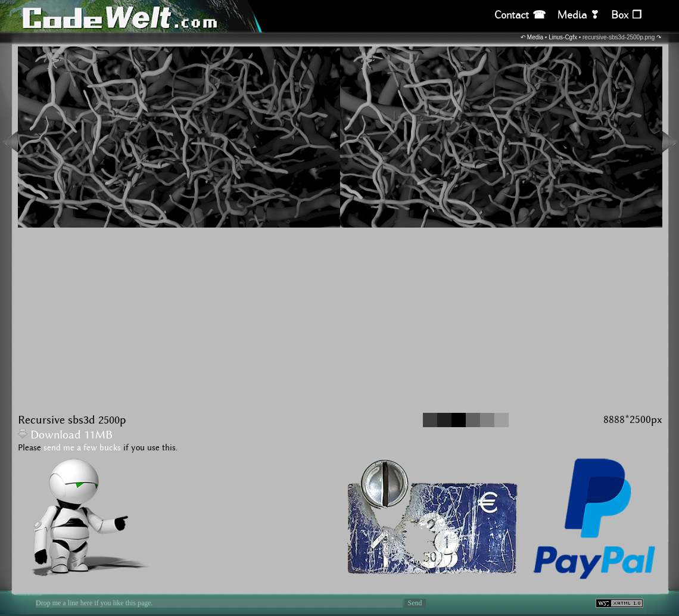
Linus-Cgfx (563, 37)
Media (535, 37)
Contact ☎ (520, 15)
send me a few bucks (82, 448)
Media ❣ (578, 15)
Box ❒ (626, 15)
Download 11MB (65, 435)
